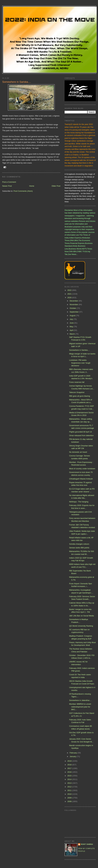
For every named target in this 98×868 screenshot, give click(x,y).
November (74, 304)
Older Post (56, 186)
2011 (70, 790)
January (73, 756)
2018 (70, 765)
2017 (70, 768)
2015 (70, 776)
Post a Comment (9, 182)
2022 (70, 290)
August (73, 316)
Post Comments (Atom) (23, 191)
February (74, 753)
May (72, 327)
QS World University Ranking (81, 626)
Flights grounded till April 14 (80, 432)
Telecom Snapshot (77, 392)
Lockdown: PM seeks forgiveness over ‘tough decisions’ (80, 363)
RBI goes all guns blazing (80, 396)
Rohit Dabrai (87, 844)
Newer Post (7, 186)
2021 (70, 294)
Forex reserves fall (77, 382)
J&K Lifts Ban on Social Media (81, 616)
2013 (70, 783)
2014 (70, 779)
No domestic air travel (78, 452)
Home (32, 186)
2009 (70, 798)
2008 (70, 801)
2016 (70, 772)
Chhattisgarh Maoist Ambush (81, 479)
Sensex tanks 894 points (79, 548)
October (73, 308)
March (73, 334)
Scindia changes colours (79, 544)
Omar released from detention (81, 435)
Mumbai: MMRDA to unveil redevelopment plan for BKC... (80, 707)
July (72, 319)
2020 (70, 298)
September (74, 312)
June (72, 323)
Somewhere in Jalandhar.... (80, 700)
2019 (70, 761)
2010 (70, 794)
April (72, 330)
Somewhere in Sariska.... (79, 350)
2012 (70, 787)
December (74, 301)
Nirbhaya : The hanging (79, 502)
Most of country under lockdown (82, 469)
